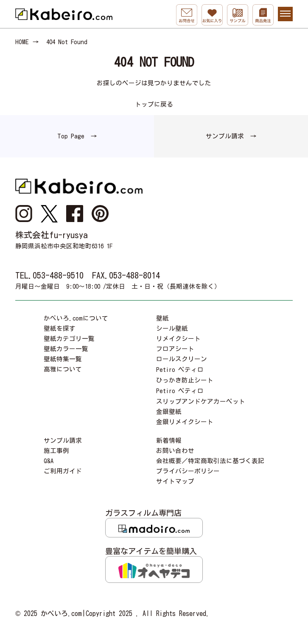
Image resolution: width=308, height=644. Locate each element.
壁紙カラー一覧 (66, 349)
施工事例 (56, 451)
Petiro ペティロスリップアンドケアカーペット (201, 396)
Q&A (49, 461)
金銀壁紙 (169, 412)
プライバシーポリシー (188, 471)
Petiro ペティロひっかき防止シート (185, 375)
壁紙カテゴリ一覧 (69, 339)
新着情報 (169, 440)
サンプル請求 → (231, 136)
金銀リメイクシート (185, 422)
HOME (22, 42)
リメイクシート (178, 339)
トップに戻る (154, 104)
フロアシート (175, 349)
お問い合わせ (175, 451)
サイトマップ (175, 481)
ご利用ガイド (63, 471)
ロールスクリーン (182, 359)
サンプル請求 (63, 440)
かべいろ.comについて (76, 318)
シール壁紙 (172, 328)
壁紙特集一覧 (63, 359)
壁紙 (162, 318)
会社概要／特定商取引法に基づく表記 (210, 461)
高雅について (63, 369)
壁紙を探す (60, 328)
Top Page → (77, 136)
